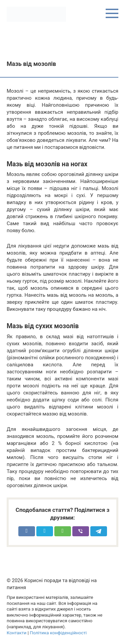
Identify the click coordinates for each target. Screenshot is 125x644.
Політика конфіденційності (58, 633)
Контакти (16, 633)
